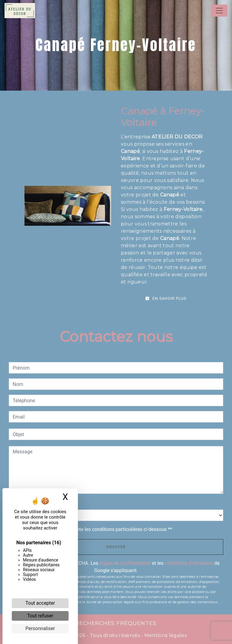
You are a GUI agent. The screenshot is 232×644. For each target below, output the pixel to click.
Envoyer (116, 547)
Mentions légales (165, 635)
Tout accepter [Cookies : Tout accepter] (40, 603)
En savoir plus (166, 298)
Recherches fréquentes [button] (116, 623)
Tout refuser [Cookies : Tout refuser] (40, 616)
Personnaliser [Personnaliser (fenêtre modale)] (40, 628)
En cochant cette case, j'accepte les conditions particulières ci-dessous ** (93, 529)
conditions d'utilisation (189, 563)
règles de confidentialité (125, 563)
